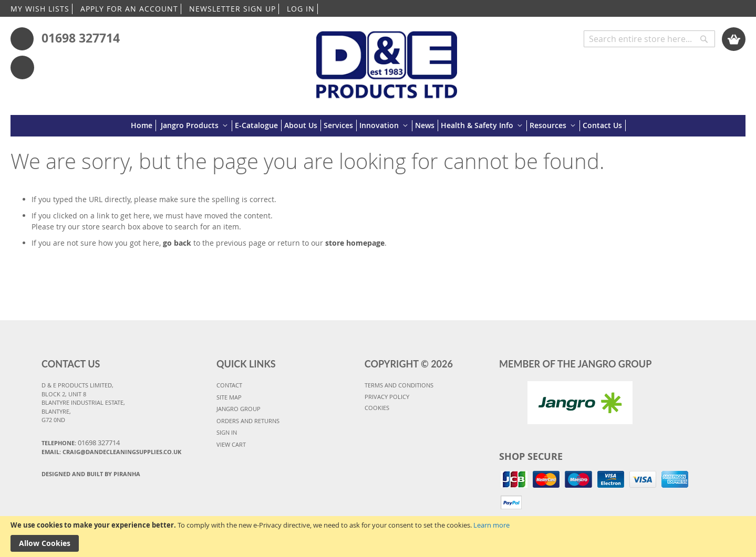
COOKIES (377, 408)
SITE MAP (229, 397)
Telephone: (81, 443)
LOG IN (301, 9)
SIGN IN (227, 432)
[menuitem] (143, 125)
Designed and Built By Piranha (91, 474)
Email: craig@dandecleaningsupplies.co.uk (111, 452)
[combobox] (649, 39)
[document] (378, 537)
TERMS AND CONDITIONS (399, 385)
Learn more (491, 525)
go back (177, 243)
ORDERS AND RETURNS (248, 421)
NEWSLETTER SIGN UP (232, 9)
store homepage (355, 243)
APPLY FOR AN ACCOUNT (129, 9)
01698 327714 (81, 38)
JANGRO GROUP (239, 409)
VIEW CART (231, 444)
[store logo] (387, 59)
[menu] (378, 126)
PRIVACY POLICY (387, 397)
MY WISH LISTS (40, 9)
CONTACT (229, 385)
